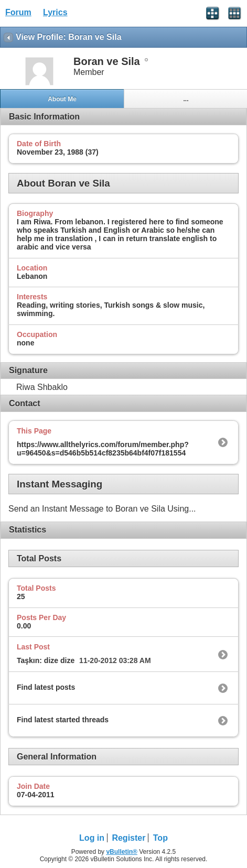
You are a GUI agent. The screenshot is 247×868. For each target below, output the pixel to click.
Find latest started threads (63, 720)
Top (160, 838)
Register (128, 838)
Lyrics (55, 12)
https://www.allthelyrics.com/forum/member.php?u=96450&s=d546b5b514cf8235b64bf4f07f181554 (103, 449)
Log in (92, 838)
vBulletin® (122, 852)
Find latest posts (46, 687)
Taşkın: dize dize (46, 660)
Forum (18, 12)
